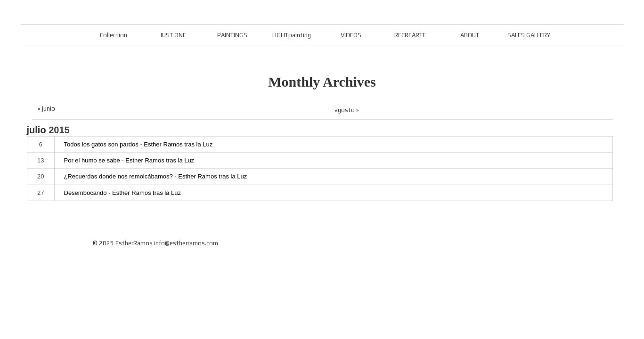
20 (41, 176)
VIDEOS (351, 35)
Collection (114, 35)
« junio (46, 109)
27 (41, 193)
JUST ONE (173, 35)
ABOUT (470, 35)
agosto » (347, 110)
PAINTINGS (232, 35)
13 (41, 160)
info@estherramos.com (186, 243)
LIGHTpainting (292, 35)
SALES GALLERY (529, 35)
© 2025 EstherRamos (123, 243)
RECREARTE (410, 35)
